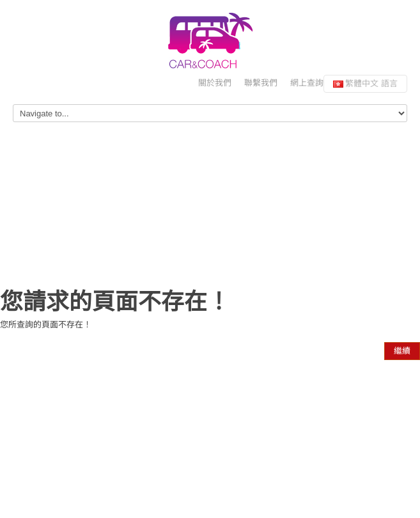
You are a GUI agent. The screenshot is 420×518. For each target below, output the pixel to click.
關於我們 (215, 83)
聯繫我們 (261, 83)
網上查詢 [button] (307, 83)
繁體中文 (365, 83)
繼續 (402, 351)
